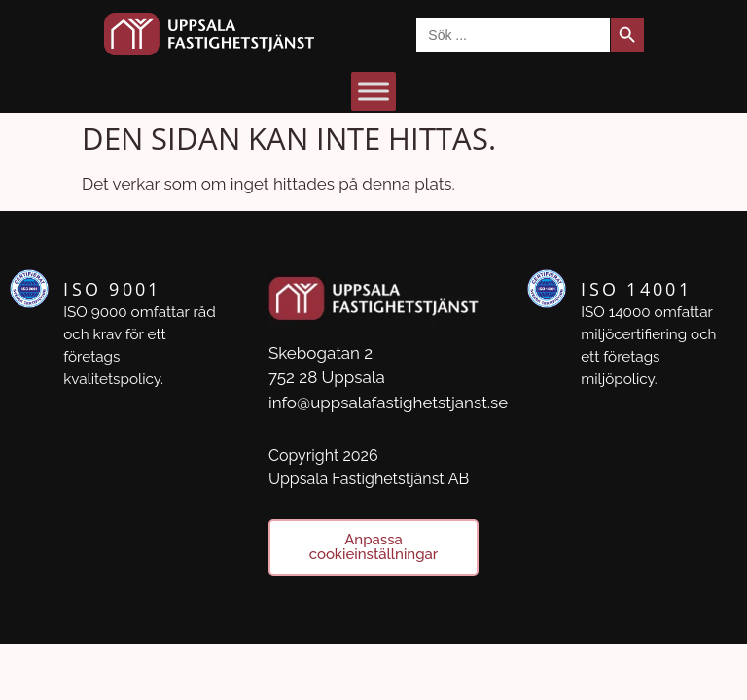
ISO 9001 (112, 289)
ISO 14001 (636, 289)
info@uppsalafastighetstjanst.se (388, 402)
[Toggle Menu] (373, 91)
